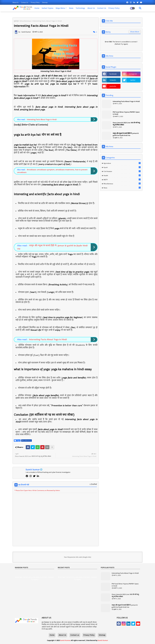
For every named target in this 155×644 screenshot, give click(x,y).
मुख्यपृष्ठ (16, 21)
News (71, 8)
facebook (113, 74)
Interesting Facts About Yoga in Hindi (42, 119)
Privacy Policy (35, 2)
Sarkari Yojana (47, 8)
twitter (133, 80)
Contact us (25, 2)
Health (122, 175)
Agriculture (122, 163)
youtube (113, 86)
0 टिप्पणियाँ (93, 484)
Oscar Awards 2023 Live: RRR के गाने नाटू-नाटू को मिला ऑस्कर (127, 124)
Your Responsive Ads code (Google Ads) (77, 557)
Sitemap (45, 2)
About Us (16, 2)
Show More (135, 32)
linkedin (113, 80)
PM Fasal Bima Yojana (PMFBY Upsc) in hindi (126, 113)
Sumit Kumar (65, 640)
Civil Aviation (122, 171)
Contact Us (102, 8)
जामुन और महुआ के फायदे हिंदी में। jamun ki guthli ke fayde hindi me (52, 247)
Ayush (122, 167)
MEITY (122, 180)
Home (37, 8)
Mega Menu (60, 8)
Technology (80, 8)
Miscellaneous (26, 21)
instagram (133, 74)
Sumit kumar (33, 469)
